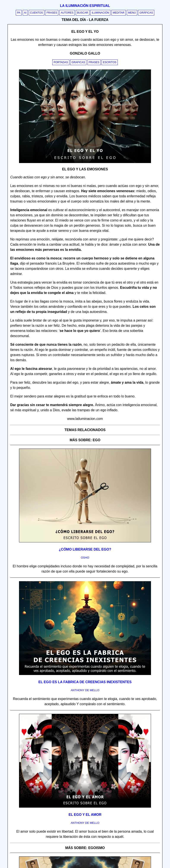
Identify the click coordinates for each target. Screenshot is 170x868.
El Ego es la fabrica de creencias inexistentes (85, 682)
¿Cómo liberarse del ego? (85, 549)
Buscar (83, 13)
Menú (132, 13)
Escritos (110, 62)
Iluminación (100, 13)
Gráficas (146, 13)
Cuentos (37, 13)
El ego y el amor (85, 815)
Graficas (78, 62)
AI (25, 13)
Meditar (119, 13)
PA (19, 13)
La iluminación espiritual (85, 6)
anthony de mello (85, 690)
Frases (52, 13)
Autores (67, 13)
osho (85, 558)
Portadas (61, 62)
